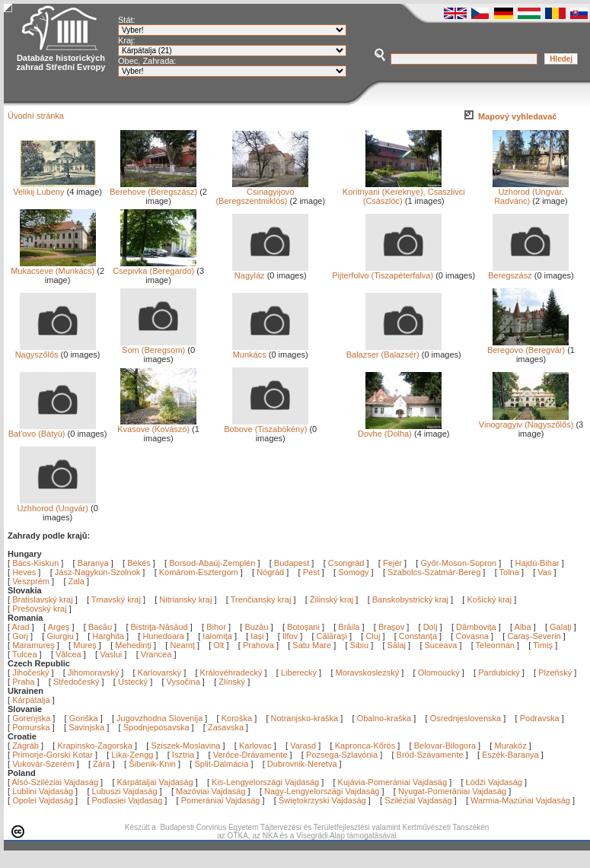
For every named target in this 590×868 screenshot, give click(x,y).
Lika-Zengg (132, 755)
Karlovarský (159, 672)
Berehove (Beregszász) (153, 188)
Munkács (270, 351)
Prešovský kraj (40, 609)
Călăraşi (333, 636)
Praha (23, 682)
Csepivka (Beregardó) (155, 267)
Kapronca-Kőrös (365, 746)
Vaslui (112, 654)
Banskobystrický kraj (410, 599)
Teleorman (496, 645)
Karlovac (255, 746)
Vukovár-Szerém (43, 764)
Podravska (540, 718)
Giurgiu (61, 636)
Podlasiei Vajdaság (128, 800)
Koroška (237, 718)
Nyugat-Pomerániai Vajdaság (452, 791)
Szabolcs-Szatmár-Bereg (434, 572)
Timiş (544, 645)
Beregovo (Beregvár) (528, 346)
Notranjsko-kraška (305, 718)
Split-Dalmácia (221, 764)
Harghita (109, 636)
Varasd (303, 746)
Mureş (86, 645)
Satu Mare (313, 645)
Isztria (183, 755)
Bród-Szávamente (430, 755)
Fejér (392, 563)
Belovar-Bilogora (445, 746)
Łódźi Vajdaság (494, 782)
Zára (102, 764)
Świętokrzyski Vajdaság (322, 800)
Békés (139, 563)
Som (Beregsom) (158, 346)
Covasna (473, 636)
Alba (524, 627)
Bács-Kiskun (35, 563)
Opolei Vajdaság (43, 800)
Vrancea (158, 654)
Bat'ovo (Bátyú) (52, 430)
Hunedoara (164, 636)
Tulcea (26, 654)
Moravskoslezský (368, 672)
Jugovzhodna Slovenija (159, 718)
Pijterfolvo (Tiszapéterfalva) (387, 272)
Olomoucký (439, 672)
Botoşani (305, 627)
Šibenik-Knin (152, 764)
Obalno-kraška (384, 718)
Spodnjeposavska (156, 727)
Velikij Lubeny (54, 188)
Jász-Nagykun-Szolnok (98, 572)
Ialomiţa (218, 636)
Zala (77, 581)
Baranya (93, 563)
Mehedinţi (134, 645)
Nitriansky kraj (185, 599)
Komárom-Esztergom (199, 572)
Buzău (257, 627)
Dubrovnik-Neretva (302, 764)
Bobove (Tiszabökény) (266, 425)
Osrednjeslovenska (466, 718)
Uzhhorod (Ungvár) (56, 504)
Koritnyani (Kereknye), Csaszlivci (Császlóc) (404, 192)
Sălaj (398, 645)
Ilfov (291, 636)
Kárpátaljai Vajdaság (155, 782)
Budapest (292, 563)
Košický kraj (489, 599)
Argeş (60, 627)
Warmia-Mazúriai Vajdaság (520, 800)
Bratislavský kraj (42, 599)
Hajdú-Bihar (537, 563)
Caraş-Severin (535, 636)
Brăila (350, 627)
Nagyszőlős (56, 351)
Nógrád (270, 572)
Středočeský (77, 682)
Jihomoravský (93, 672)
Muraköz (510, 746)
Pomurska (32, 727)
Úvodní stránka (36, 116)
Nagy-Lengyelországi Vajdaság (322, 791)
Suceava (442, 645)
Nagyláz (270, 272)
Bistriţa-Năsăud (161, 627)
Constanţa (419, 636)
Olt (220, 645)
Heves (24, 572)
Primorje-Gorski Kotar (53, 755)
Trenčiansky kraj (261, 599)
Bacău (101, 627)
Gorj (21, 636)
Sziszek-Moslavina (185, 746)
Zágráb (27, 746)
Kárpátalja (31, 700)
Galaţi (562, 627)
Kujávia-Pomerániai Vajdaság (393, 782)
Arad (22, 627)
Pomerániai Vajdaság (221, 800)
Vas (544, 572)
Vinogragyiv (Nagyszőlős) (526, 421)
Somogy (353, 572)
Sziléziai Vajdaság (418, 800)
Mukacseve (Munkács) (53, 267)
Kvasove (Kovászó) (157, 425)
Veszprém (31, 581)
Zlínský (232, 682)
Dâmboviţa (477, 627)
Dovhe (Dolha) (400, 430)
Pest (311, 572)
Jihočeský (30, 672)
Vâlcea (70, 654)
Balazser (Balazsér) (394, 351)
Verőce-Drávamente (250, 755)
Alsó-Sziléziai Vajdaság (56, 782)
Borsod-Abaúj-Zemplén (212, 563)
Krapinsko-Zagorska (94, 746)
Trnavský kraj (117, 599)
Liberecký (299, 672)
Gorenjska (31, 718)
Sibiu (361, 645)
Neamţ (183, 645)
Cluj (374, 636)
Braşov (392, 627)
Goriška (84, 718)
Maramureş (35, 645)
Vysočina (183, 682)
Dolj (432, 627)
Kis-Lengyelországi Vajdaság (265, 782)
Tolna (509, 572)
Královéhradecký (231, 672)
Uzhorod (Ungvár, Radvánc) (531, 192)
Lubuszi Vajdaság (125, 791)
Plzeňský (555, 672)
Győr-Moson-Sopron (458, 563)
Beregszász (528, 272)
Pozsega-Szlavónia (342, 755)
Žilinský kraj (333, 599)
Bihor (217, 627)
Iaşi (258, 636)
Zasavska (226, 727)
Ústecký (133, 682)
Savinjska (86, 727)
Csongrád (346, 563)
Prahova (260, 645)
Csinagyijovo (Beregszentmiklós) (262, 192)
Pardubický (499, 672)
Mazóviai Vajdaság (211, 791)
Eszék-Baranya (510, 755)
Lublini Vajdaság (43, 791)
